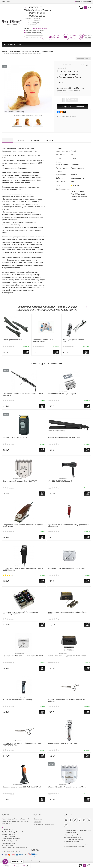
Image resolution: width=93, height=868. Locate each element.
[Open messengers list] (5, 862)
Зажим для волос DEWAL (13, 340)
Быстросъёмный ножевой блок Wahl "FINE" (20, 481)
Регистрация (87, 2)
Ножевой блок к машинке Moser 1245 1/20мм (67, 568)
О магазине (38, 819)
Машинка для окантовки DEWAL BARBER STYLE (22, 787)
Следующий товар (83, 58)
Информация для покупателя (44, 825)
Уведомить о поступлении (73, 107)
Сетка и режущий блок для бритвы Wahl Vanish (67, 656)
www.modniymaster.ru (40, 28)
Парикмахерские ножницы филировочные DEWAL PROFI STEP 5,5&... (23, 744)
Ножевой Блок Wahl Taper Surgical (62, 394)
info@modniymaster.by (34, 33)
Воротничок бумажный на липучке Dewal (43, 341)
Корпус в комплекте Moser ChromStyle (18, 699)
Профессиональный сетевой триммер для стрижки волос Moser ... (68, 526)
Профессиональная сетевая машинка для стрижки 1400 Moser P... (23, 569)
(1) (8, 575)
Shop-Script (6, 2)
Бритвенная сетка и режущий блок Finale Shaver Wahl (67, 613)
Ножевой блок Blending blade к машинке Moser (67, 787)
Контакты (37, 822)
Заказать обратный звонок (35, 30)
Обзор (7, 140)
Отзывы (21, 140)
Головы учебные (71, 116)
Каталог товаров (13, 45)
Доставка (35, 140)
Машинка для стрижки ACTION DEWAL (63, 743)
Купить (74, 100)
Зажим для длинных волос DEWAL (73, 341)
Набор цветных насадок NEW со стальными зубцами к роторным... (20, 613)
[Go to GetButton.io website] (5, 866)
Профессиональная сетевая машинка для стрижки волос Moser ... (23, 526)
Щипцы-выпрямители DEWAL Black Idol (64, 437)
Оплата (49, 140)
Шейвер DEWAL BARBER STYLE (15, 437)
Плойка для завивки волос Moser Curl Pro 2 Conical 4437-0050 (23, 394)
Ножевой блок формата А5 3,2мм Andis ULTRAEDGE (24, 656)
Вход (77, 2)
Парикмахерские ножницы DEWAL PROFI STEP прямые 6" (67, 700)
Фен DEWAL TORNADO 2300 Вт (60, 481)
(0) (8, 347)
